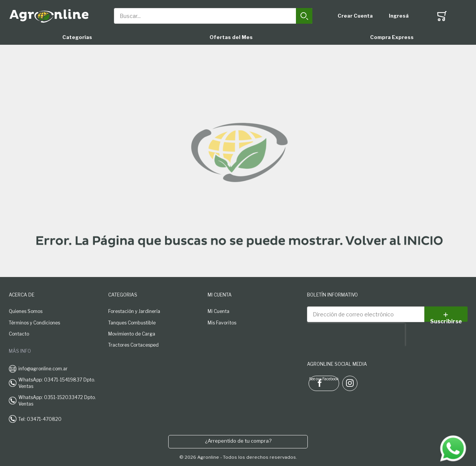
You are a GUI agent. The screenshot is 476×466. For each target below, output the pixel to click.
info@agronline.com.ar (43, 369)
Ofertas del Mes (231, 37)
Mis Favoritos (222, 323)
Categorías (77, 37)
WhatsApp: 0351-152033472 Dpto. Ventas (57, 401)
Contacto (19, 334)
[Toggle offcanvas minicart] (442, 16)
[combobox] (213, 16)
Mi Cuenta (219, 311)
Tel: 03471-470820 (40, 419)
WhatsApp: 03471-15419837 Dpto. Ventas (57, 383)
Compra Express (392, 37)
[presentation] (356, 335)
